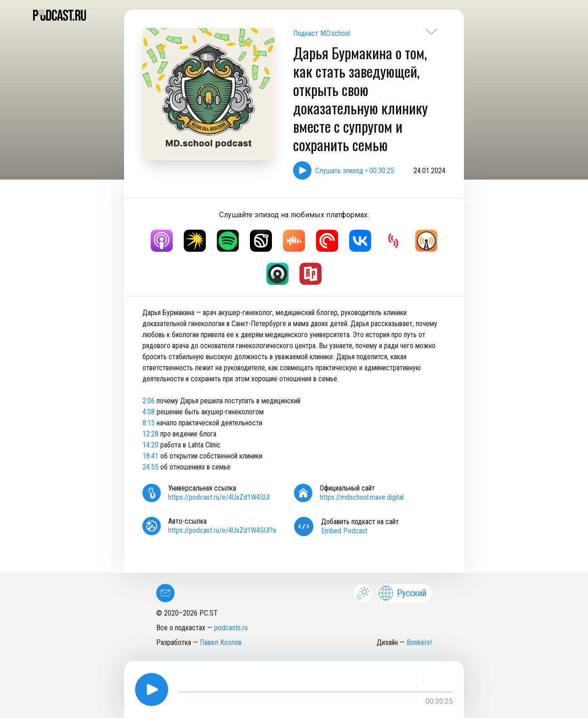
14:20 (150, 445)
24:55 (150, 467)
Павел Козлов (221, 642)
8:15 (149, 423)
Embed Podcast (344, 531)
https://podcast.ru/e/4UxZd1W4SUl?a (222, 530)
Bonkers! (419, 642)
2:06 (149, 401)
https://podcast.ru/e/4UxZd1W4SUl (219, 497)
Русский (402, 593)
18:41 (150, 456)
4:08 (149, 412)
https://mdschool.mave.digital (362, 497)
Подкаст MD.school (322, 33)
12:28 (150, 434)
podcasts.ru (231, 628)
